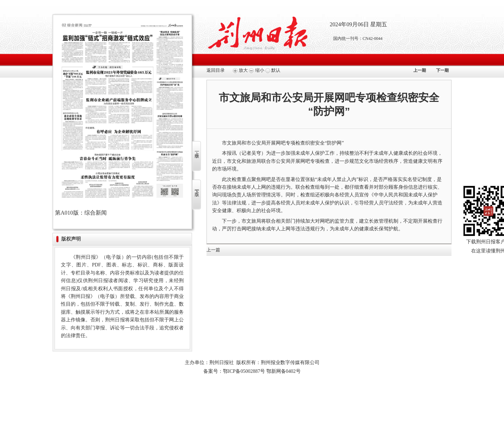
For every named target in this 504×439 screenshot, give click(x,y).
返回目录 (216, 70)
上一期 (420, 70)
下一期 (442, 70)
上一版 (197, 150)
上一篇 (213, 250)
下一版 (197, 188)
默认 (273, 70)
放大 (240, 70)
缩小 (256, 70)
